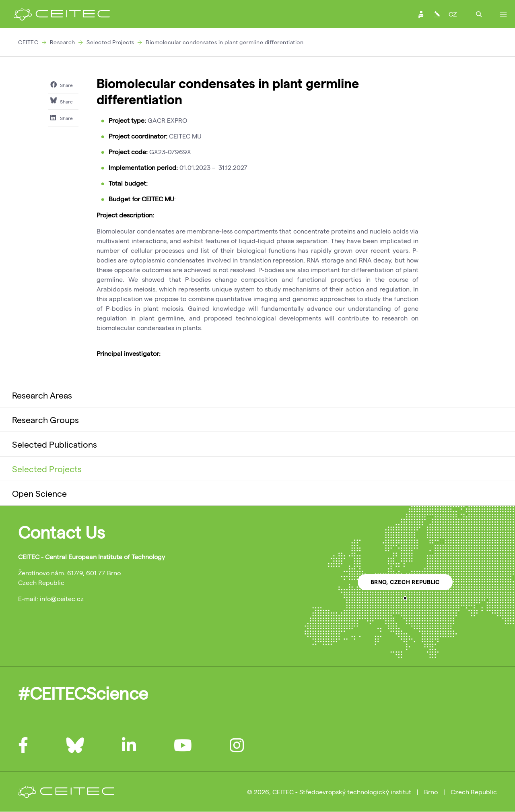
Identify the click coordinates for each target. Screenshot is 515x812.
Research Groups (45, 419)
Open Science (39, 493)
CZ (453, 14)
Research (63, 42)
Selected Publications (55, 444)
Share (62, 85)
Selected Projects (110, 42)
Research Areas (42, 395)
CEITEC (28, 42)
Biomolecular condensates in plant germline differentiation (225, 42)
